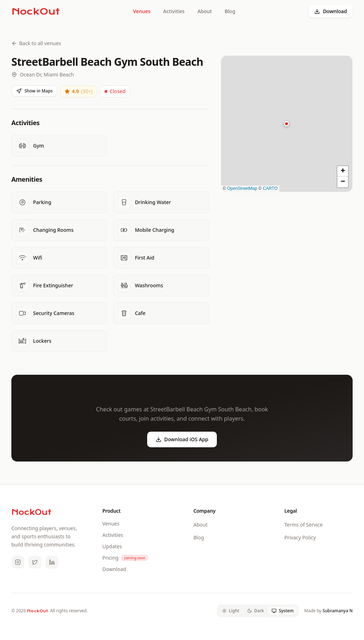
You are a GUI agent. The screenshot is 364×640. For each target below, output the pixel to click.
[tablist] (258, 611)
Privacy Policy (300, 537)
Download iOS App (182, 439)
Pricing (110, 558)
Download (331, 11)
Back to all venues (36, 43)
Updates (112, 546)
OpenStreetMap (242, 188)
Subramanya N (338, 611)
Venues (142, 11)
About (205, 11)
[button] (287, 124)
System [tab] (283, 611)
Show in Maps (34, 91)
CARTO (270, 188)
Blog (230, 11)
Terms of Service (304, 525)
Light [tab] (231, 611)
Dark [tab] (255, 611)
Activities (174, 11)
